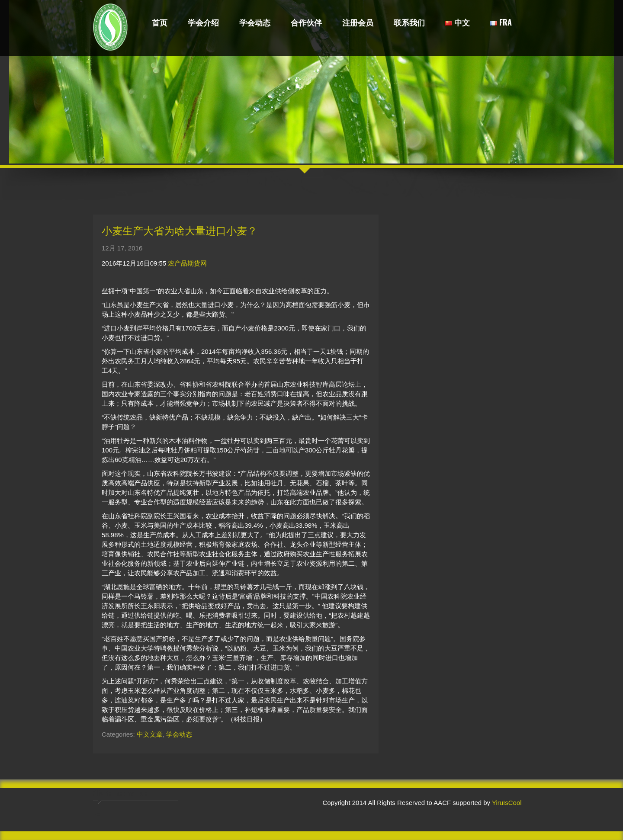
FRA (501, 23)
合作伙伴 (306, 23)
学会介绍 (203, 23)
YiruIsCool (507, 803)
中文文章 (150, 734)
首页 (160, 23)
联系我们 (409, 23)
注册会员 (358, 23)
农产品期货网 (187, 263)
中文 (458, 23)
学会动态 (255, 23)
